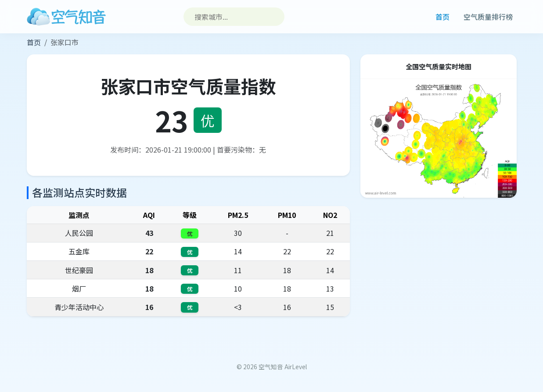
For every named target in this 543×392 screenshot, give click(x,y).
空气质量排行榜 (488, 17)
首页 (442, 17)
